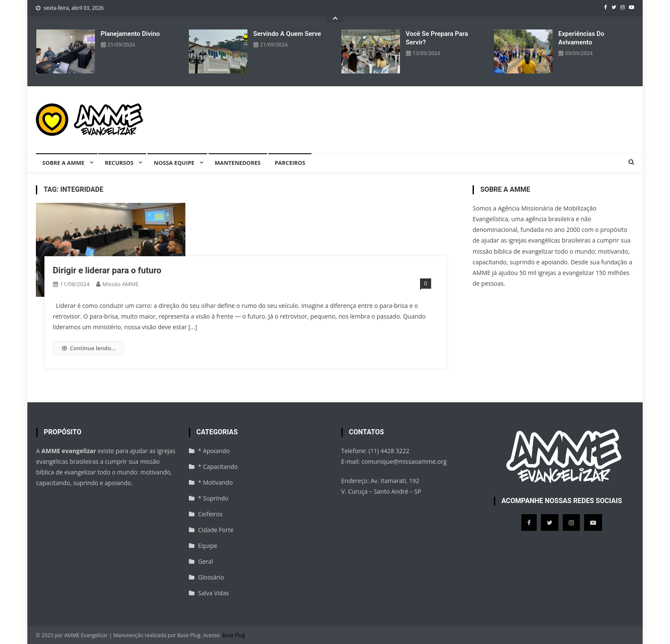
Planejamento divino (130, 34)
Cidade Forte (216, 530)
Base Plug (234, 635)
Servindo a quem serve (287, 34)
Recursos (119, 163)
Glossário (211, 577)
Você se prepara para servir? (437, 38)
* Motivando (216, 482)
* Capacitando (218, 467)
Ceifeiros (210, 514)
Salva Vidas (214, 593)
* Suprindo (213, 498)
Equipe (208, 546)
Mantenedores (238, 163)
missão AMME (121, 284)
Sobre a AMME (63, 163)
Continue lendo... (89, 348)
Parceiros (290, 163)
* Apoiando (214, 451)
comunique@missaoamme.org (404, 461)
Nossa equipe (174, 163)
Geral (206, 561)
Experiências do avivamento (582, 38)
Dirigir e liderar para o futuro (107, 270)
